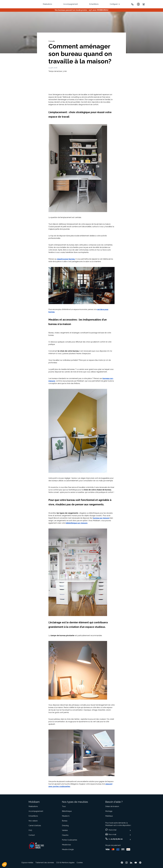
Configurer (114, 4)
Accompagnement (71, 4)
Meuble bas (66, 845)
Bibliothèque (67, 811)
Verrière (65, 830)
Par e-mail (112, 834)
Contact (32, 835)
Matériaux (109, 816)
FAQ (30, 830)
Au (115, 839)
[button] (4, 864)
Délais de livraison (112, 806)
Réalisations (47, 4)
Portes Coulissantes (70, 840)
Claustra (65, 835)
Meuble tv (66, 816)
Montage (109, 811)
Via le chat (112, 830)
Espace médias (27, 863)
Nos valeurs (33, 821)
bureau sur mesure (101, 518)
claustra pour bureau (66, 259)
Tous (64, 806)
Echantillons (94, 4)
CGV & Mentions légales (65, 863)
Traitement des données (45, 863)
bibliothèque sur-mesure (77, 523)
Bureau (65, 821)
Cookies (80, 863)
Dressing (65, 826)
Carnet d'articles (35, 826)
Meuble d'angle (68, 849)
